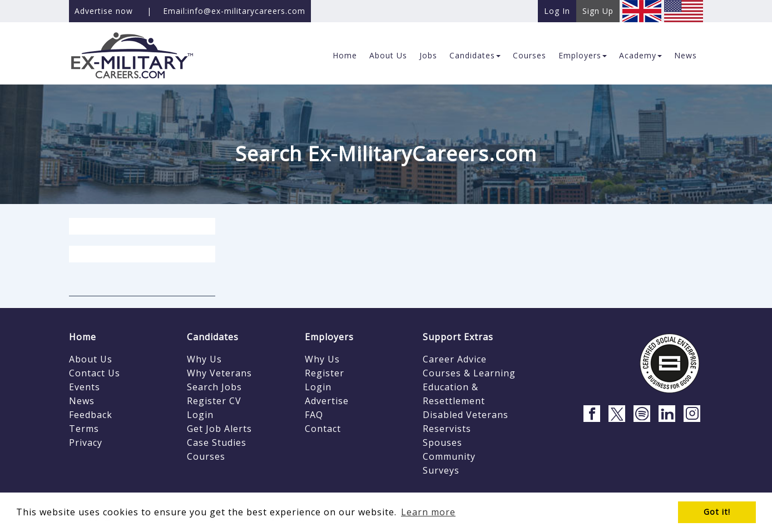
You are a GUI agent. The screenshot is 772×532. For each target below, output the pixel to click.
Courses (206, 456)
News (82, 401)
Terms (84, 429)
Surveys (441, 470)
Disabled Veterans (466, 415)
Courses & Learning (469, 373)
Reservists (447, 429)
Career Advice (455, 359)
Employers (329, 337)
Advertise (327, 401)
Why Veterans (219, 373)
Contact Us (95, 373)
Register (325, 373)
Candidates (213, 337)
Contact (323, 429)
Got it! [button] (717, 512)
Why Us (204, 359)
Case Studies (217, 442)
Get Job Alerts (219, 429)
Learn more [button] (428, 512)
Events (85, 387)
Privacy (86, 442)
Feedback (91, 415)
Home (83, 337)
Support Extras (458, 337)
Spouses (442, 442)
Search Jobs (214, 387)
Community (449, 456)
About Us (91, 359)
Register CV (214, 401)
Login (200, 415)
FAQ (314, 415)
